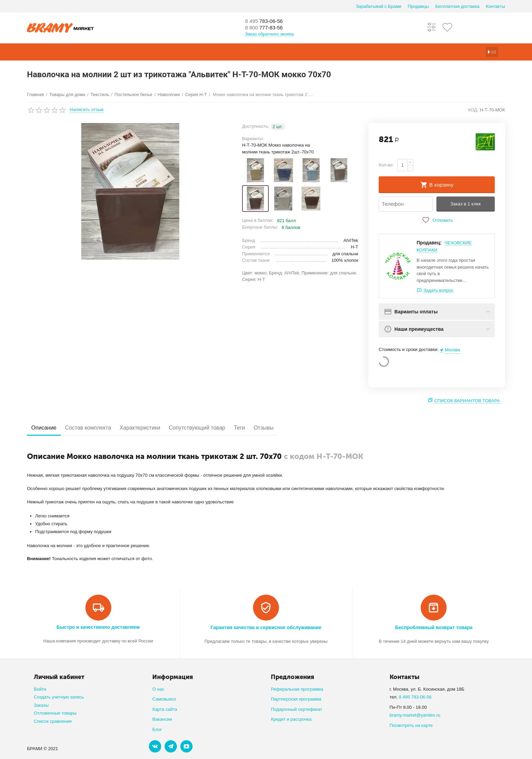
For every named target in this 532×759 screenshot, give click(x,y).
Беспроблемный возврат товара (434, 628)
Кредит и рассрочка (291, 720)
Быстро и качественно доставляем (98, 627)
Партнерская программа (296, 699)
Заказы (41, 705)
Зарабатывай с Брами (379, 6)
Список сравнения (53, 721)
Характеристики (152, 428)
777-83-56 (268, 28)
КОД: (473, 110)
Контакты (495, 6)
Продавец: (429, 243)
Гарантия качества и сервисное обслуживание (266, 628)
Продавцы (418, 6)
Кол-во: (386, 165)
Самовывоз (164, 699)
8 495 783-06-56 (415, 697)
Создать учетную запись (59, 697)
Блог (157, 729)
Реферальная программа (297, 689)
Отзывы (291, 428)
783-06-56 (268, 21)
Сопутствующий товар (215, 428)
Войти (40, 689)
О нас (158, 689)
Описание (46, 428)
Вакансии (162, 720)
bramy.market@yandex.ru (415, 715)
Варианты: (253, 139)
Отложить (437, 220)
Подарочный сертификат (296, 709)
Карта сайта (165, 709)
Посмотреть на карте (411, 725)
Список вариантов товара (467, 401)
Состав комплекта (96, 428)
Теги (262, 428)
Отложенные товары (55, 713)
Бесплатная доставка (457, 6)
